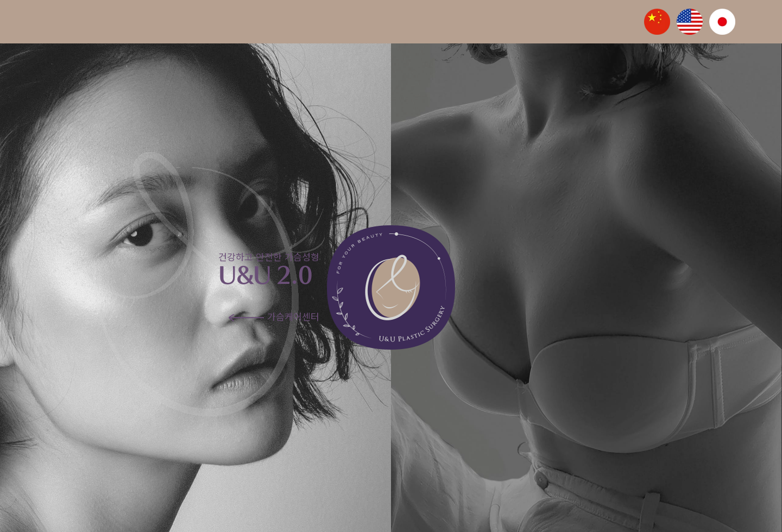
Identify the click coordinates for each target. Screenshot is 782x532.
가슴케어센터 (274, 316)
